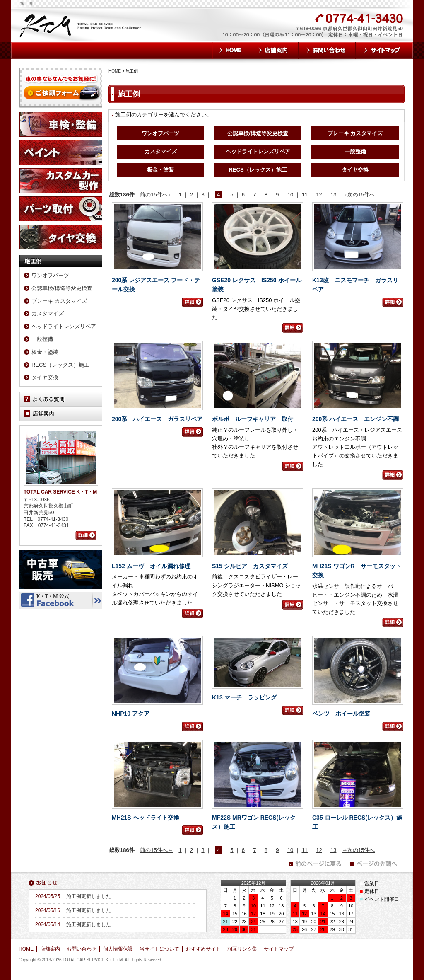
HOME (232, 50)
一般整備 (355, 151)
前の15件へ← (156, 195)
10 (290, 195)
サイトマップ (384, 50)
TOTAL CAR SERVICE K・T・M (81, 25)
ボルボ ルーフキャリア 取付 (253, 419)
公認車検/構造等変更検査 (258, 133)
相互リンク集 (242, 949)
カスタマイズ (161, 151)
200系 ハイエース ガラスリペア (157, 419)
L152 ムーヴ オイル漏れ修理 (151, 566)
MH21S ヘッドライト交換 (146, 818)
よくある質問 (61, 399)
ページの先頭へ (376, 864)
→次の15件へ (358, 195)
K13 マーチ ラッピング (244, 697)
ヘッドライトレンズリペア (258, 151)
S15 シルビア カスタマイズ (250, 566)
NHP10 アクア (131, 714)
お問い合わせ (327, 50)
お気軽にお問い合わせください (269, 30)
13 (333, 195)
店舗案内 (275, 50)
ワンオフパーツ (160, 133)
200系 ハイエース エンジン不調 (355, 419)
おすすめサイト (203, 949)
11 (305, 195)
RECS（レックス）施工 (258, 170)
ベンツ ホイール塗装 (341, 714)
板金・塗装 (160, 170)
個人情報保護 (118, 949)
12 (319, 195)
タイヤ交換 (355, 170)
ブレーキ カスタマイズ (355, 133)
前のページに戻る (315, 864)
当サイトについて (159, 949)
